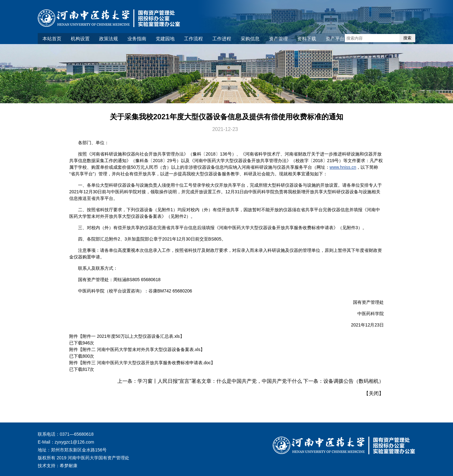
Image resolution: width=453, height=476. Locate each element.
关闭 (374, 393)
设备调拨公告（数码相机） (354, 381)
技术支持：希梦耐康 (58, 466)
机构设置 (80, 39)
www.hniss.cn (343, 167)
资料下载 (307, 39)
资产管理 (278, 39)
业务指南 (137, 39)
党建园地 (165, 39)
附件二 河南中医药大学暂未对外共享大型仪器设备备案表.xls (141, 349)
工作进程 (222, 39)
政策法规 (109, 39)
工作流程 (193, 39)
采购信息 (250, 39)
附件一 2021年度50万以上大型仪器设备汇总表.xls (131, 336)
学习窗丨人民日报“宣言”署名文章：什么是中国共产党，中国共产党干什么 (220, 381)
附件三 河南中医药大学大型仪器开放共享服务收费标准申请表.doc (147, 363)
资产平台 (335, 39)
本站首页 (52, 39)
